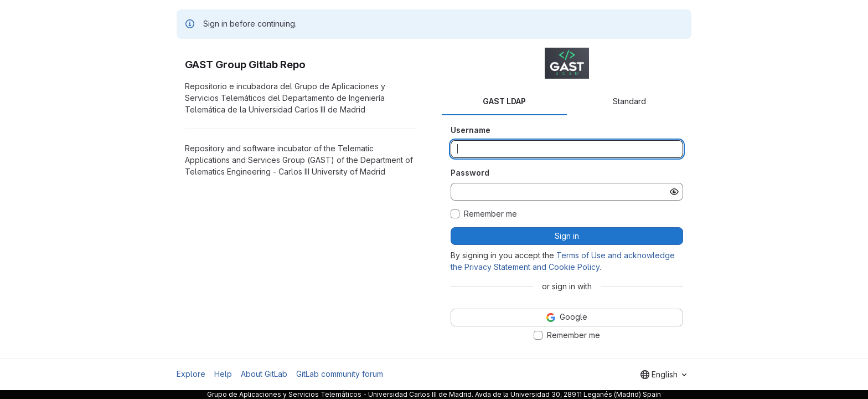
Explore (191, 374)
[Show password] (674, 192)
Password (470, 173)
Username (471, 130)
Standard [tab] (629, 101)
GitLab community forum (340, 374)
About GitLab (264, 374)
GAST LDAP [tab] (504, 101)
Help (223, 374)
